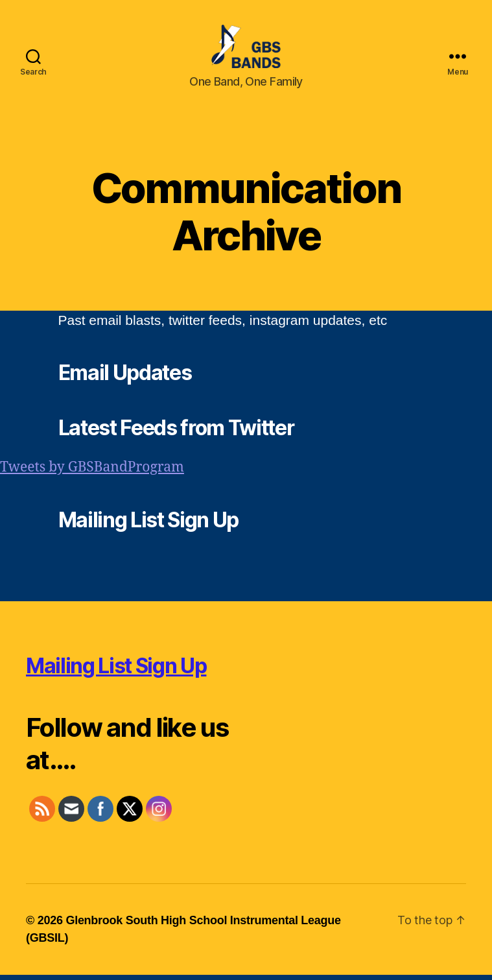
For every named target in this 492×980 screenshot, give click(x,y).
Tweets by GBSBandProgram (92, 473)
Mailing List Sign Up (116, 671)
